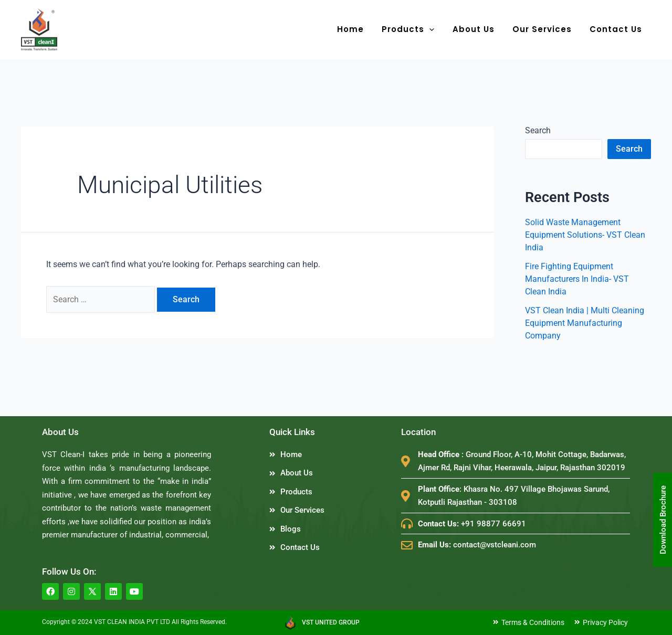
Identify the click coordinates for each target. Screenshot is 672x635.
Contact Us (617, 29)
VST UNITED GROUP (331, 622)
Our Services (545, 29)
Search (538, 130)
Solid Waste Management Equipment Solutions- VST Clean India (585, 235)
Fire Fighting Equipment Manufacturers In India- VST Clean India (577, 279)
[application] (437, 29)
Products (416, 29)
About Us (479, 29)
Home (360, 29)
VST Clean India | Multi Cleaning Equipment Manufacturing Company (585, 323)
